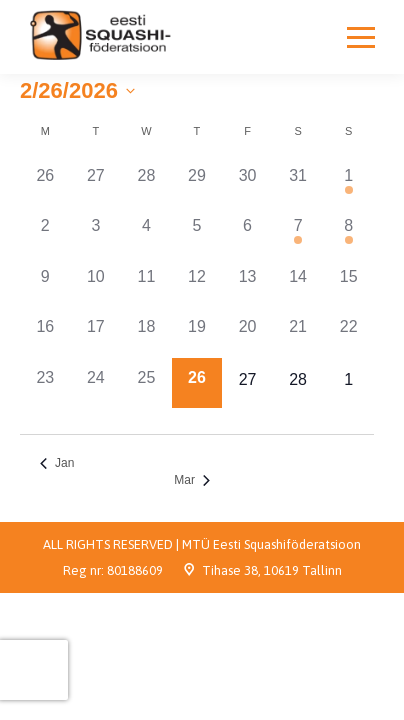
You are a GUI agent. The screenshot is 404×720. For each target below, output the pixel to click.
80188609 (135, 570)
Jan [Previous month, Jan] (57, 463)
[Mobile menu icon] (361, 37)
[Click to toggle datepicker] (77, 90)
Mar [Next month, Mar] (192, 480)
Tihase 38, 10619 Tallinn (272, 570)
